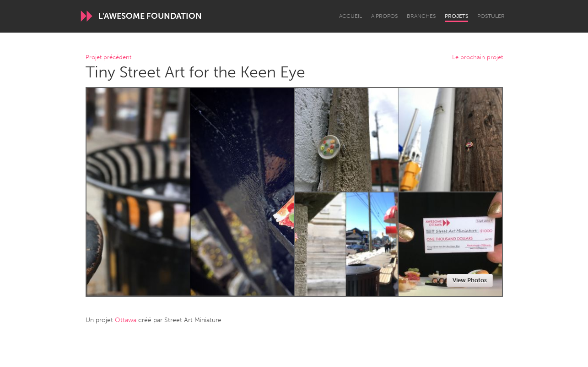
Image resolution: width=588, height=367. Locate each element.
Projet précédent (108, 58)
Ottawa (126, 320)
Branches (421, 16)
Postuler (491, 16)
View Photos (470, 280)
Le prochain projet (477, 58)
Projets (456, 16)
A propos (384, 16)
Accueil (351, 16)
